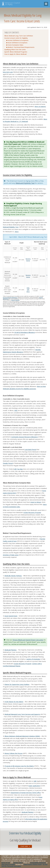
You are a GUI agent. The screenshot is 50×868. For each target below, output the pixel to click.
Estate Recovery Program (32, 512)
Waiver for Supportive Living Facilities (17, 684)
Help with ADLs (28, 290)
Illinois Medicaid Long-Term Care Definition (19, 36)
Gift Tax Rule (18, 469)
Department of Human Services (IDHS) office (26, 793)
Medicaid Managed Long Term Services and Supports (22, 714)
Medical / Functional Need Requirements (21, 47)
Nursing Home (28, 260)
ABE (35, 781)
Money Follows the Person (14, 753)
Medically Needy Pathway (13, 576)
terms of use (6, 863)
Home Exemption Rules (15, 45)
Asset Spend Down (11, 616)
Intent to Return (36, 502)
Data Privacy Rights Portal (33, 864)
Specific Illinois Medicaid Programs (16, 52)
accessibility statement (38, 863)
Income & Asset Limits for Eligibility (16, 38)
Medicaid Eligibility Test (25, 183)
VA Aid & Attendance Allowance (25, 332)
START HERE (25, 846)
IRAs (16, 410)
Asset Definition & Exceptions (17, 43)
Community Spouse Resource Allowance (24, 437)
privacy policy (18, 863)
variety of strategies (33, 659)
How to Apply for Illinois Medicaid (15, 54)
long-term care (8, 72)
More (17, 232)
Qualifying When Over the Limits (15, 49)
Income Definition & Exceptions (18, 40)
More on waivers (40, 106)
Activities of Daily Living (11, 555)
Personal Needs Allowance (10, 298)
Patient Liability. (15, 300)
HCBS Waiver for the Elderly (14, 702)
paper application (34, 786)
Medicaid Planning (11, 650)
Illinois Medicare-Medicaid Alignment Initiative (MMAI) (22, 736)
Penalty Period (8, 463)
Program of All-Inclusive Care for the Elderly (19, 766)
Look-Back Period (30, 449)
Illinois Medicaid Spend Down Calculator (28, 640)
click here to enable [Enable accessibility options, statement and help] (8, 864)
